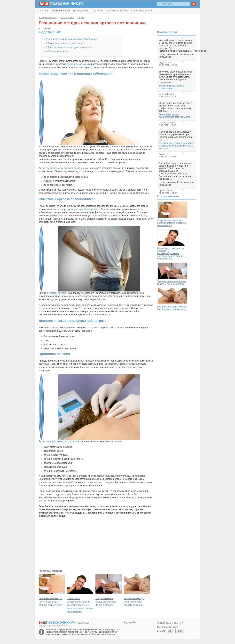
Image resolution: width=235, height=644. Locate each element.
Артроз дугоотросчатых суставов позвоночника (64, 168)
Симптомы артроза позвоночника (65, 43)
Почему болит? (81, 11)
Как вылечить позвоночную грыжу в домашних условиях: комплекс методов (177, 146)
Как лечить (98, 11)
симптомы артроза (57, 293)
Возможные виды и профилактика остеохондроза (175, 116)
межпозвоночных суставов (85, 209)
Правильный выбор (118, 11)
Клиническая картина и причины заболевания (71, 39)
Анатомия (44, 11)
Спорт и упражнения (142, 11)
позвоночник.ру (61, 4)
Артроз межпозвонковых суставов (57, 441)
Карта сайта (130, 622)
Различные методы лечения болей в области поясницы (172, 299)
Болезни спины (67, 18)
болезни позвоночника (79, 64)
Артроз (81, 18)
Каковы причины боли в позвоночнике (171, 87)
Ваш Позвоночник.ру (48, 18)
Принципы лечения (57, 51)
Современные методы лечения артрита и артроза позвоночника (172, 214)
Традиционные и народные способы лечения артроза (172, 274)
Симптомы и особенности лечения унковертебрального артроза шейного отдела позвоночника (172, 245)
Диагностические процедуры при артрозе (69, 47)
